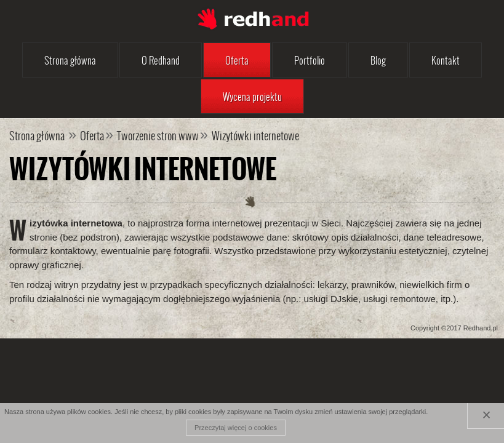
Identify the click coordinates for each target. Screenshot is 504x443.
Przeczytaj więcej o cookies (236, 428)
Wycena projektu (252, 96)
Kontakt (446, 60)
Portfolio (310, 60)
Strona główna (70, 60)
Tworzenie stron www (158, 135)
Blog (378, 60)
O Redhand (161, 60)
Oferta (237, 60)
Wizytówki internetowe (255, 135)
